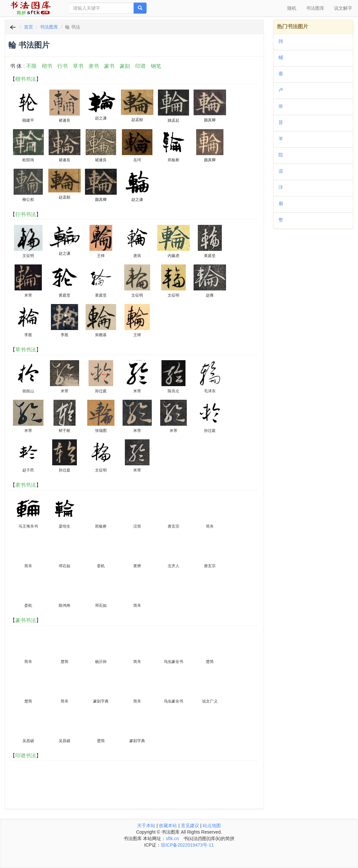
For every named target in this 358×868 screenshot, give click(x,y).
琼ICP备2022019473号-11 (187, 845)
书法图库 (315, 8)
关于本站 (146, 825)
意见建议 (190, 825)
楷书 (47, 66)
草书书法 (26, 350)
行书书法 (26, 214)
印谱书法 (26, 756)
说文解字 (343, 8)
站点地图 (212, 825)
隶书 (94, 66)
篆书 (109, 66)
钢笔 (156, 66)
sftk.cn (172, 838)
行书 (63, 66)
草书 (78, 66)
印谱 (140, 66)
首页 (29, 27)
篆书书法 (26, 620)
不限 (31, 66)
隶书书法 (26, 485)
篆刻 (125, 66)
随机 (292, 8)
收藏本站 (168, 825)
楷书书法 (26, 79)
